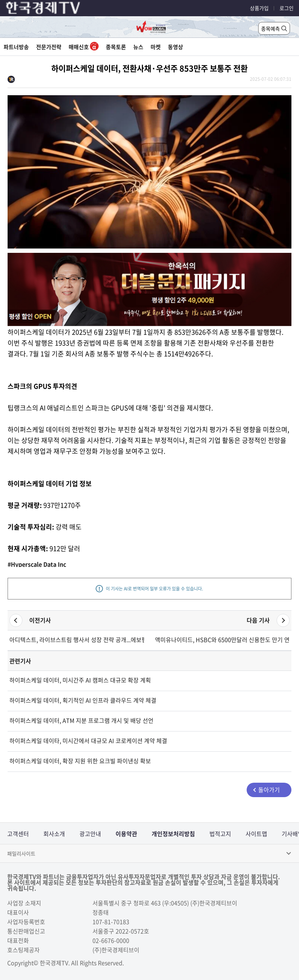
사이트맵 (256, 834)
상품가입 (259, 8)
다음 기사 (258, 620)
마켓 (156, 47)
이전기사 (40, 620)
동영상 (175, 47)
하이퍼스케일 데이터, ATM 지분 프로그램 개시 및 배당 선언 (81, 720)
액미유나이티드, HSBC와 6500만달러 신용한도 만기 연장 (222, 640)
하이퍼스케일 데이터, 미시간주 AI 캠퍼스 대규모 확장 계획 (80, 680)
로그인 (287, 8)
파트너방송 (16, 47)
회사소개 (54, 834)
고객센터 (18, 834)
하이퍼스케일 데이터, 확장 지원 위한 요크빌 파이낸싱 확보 (80, 761)
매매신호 (84, 47)
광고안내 (90, 834)
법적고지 (220, 834)
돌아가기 (269, 790)
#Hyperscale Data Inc (37, 564)
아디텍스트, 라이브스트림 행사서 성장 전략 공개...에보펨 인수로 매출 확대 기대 (77, 640)
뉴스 (138, 47)
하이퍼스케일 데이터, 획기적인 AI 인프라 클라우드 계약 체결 (83, 700)
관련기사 (20, 661)
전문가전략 (49, 47)
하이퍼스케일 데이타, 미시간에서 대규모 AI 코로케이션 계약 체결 (88, 741)
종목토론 (116, 47)
